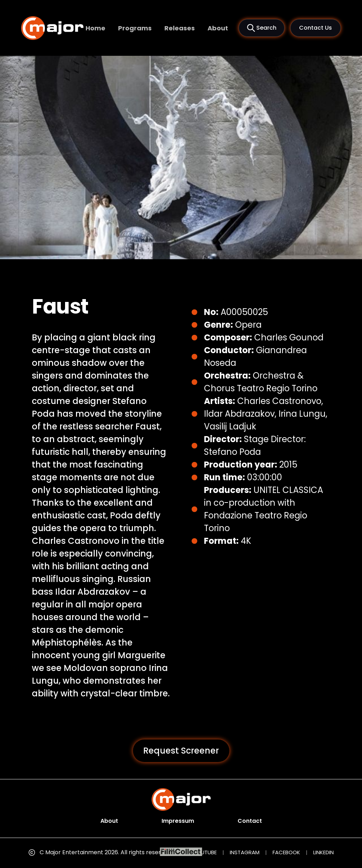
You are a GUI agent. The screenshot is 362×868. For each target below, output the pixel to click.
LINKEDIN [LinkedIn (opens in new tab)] (323, 852)
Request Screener (181, 751)
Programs (135, 28)
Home (95, 28)
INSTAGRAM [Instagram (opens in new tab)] (245, 852)
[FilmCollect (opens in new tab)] (181, 852)
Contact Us (316, 28)
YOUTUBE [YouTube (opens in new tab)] (205, 852)
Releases (180, 28)
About (218, 28)
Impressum (178, 821)
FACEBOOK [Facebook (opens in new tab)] (286, 852)
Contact (250, 821)
